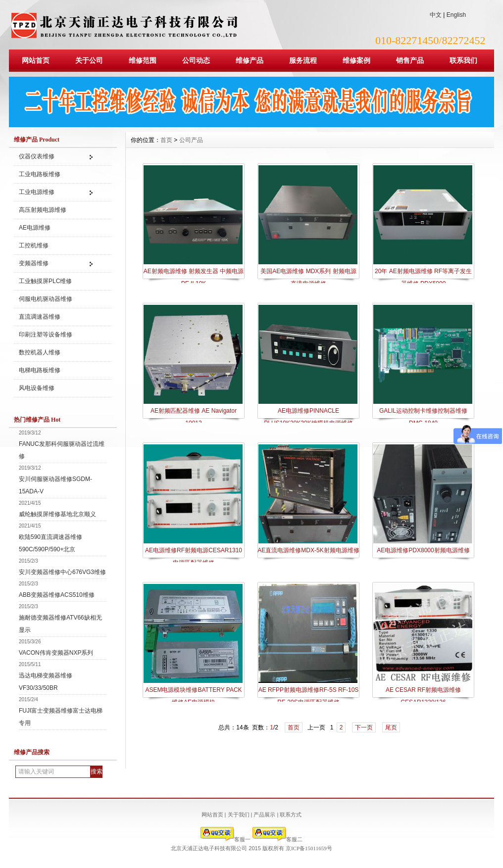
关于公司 (89, 60)
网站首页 (36, 60)
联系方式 (291, 815)
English (456, 15)
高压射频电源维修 (43, 210)
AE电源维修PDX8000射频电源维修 (423, 550)
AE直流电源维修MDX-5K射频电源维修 (308, 550)
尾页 (391, 727)
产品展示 (264, 815)
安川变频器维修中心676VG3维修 (62, 572)
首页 (166, 140)
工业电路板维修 (40, 174)
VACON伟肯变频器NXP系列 (56, 653)
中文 (436, 15)
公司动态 (196, 60)
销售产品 (410, 60)
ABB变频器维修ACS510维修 (57, 595)
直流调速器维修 (40, 317)
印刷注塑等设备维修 (46, 335)
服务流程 (303, 60)
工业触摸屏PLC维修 (45, 281)
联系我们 (463, 60)
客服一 (226, 839)
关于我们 (239, 815)
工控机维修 (34, 245)
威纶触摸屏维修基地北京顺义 (57, 514)
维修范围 (143, 60)
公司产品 (191, 140)
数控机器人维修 (40, 352)
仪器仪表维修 (37, 156)
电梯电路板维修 (40, 370)
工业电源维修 (37, 192)
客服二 (277, 839)
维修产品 (250, 60)
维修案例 (356, 60)
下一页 (364, 727)
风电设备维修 (37, 388)
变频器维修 (34, 263)
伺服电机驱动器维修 (46, 299)
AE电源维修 (35, 228)
